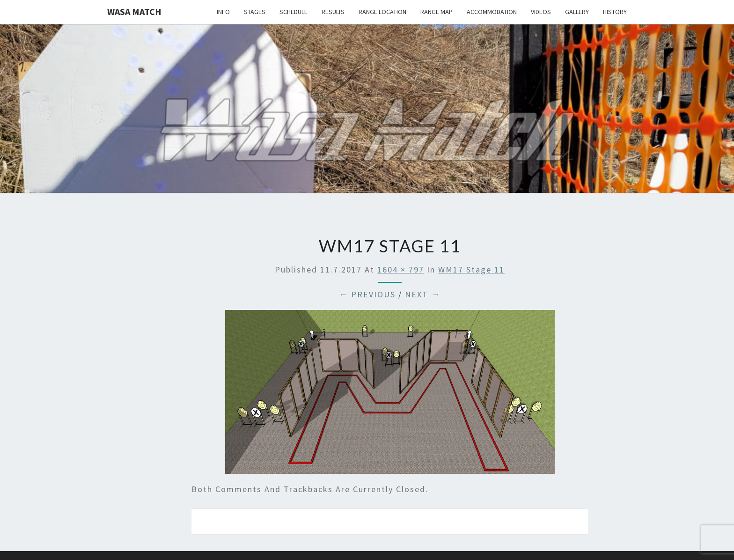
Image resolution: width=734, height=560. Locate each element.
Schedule (294, 12)
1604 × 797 (401, 269)
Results (333, 12)
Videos (541, 12)
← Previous (367, 294)
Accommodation (492, 12)
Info (223, 12)
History (615, 12)
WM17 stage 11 (471, 269)
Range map (437, 12)
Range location (382, 12)
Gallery (577, 12)
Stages (255, 12)
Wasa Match (134, 11)
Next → (423, 294)
